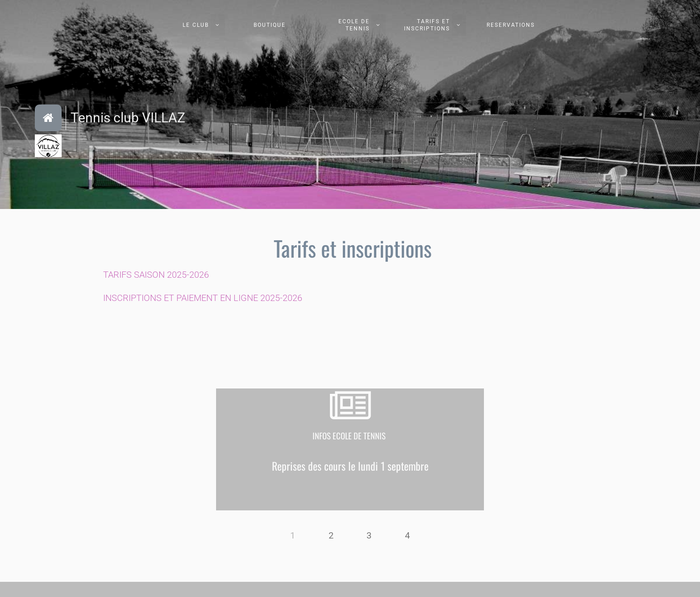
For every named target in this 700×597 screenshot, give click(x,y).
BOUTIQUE (270, 25)
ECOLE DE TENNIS (354, 25)
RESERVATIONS (511, 25)
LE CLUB (196, 25)
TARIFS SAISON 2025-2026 (156, 275)
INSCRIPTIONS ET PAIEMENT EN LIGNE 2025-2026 (203, 298)
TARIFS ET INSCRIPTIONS (427, 25)
